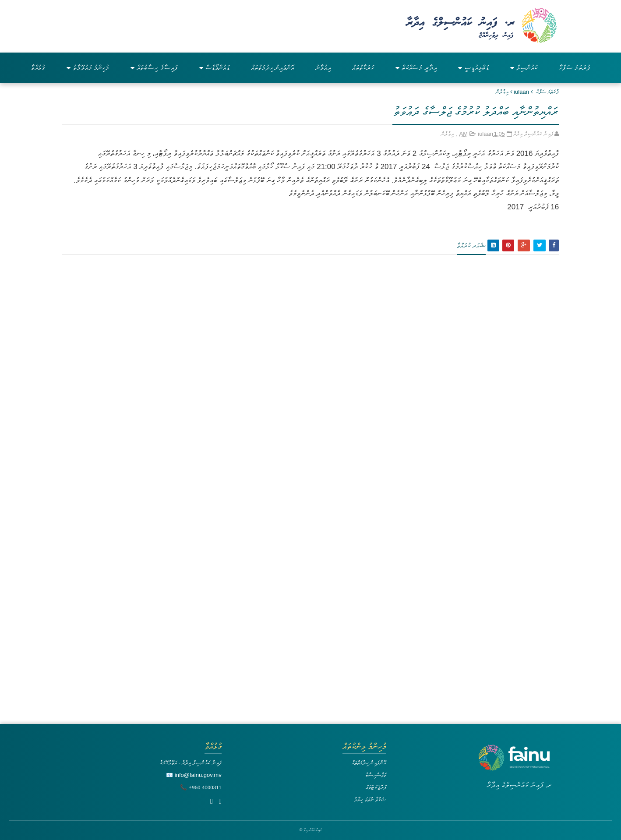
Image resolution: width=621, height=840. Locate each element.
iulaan (521, 92)
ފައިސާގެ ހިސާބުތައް (154, 68)
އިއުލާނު (323, 68)
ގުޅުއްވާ (38, 68)
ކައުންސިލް (524, 68)
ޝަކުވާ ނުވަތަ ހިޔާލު (370, 799)
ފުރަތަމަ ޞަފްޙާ (548, 92)
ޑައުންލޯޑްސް (214, 68)
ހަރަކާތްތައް (363, 68)
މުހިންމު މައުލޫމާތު (88, 68)
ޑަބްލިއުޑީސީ (473, 68)
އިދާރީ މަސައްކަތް (416, 68)
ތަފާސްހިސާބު (376, 775)
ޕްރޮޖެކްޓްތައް (376, 787)
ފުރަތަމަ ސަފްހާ (575, 68)
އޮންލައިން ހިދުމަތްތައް (272, 68)
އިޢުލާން (502, 92)
